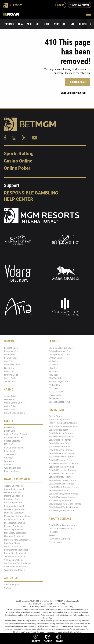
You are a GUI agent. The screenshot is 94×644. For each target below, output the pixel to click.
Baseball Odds (11, 348)
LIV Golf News (55, 358)
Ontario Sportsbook (13, 547)
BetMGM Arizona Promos (61, 433)
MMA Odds (9, 372)
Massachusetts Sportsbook (17, 516)
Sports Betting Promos (59, 420)
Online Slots (10, 410)
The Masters (10, 454)
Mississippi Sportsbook (15, 523)
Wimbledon (10, 461)
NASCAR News (56, 392)
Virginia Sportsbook (14, 560)
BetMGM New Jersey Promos (62, 480)
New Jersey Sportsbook (15, 533)
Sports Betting (19, 154)
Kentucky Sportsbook (14, 506)
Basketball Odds (12, 351)
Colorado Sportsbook (14, 489)
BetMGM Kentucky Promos (61, 453)
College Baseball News (59, 402)
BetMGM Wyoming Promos (62, 511)
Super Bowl (9, 451)
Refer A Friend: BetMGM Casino (63, 426)
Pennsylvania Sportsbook (16, 550)
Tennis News (55, 398)
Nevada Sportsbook (14, 530)
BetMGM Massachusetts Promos (64, 464)
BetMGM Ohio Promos (59, 490)
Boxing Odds (10, 355)
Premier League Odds (59, 382)
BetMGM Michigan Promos (61, 467)
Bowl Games (10, 427)
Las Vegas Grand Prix (14, 438)
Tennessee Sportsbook (15, 557)
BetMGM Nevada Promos (61, 477)
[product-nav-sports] (36, 639)
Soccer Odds (10, 378)
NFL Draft (9, 444)
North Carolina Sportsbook (17, 540)
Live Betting (10, 368)
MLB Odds (53, 361)
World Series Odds (13, 468)
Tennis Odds (10, 382)
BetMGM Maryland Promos (61, 460)
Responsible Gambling (31, 193)
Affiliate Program (12, 585)
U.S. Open (9, 458)
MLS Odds (53, 365)
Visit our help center (73, 93)
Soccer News (55, 395)
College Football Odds (59, 355)
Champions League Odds (61, 348)
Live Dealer (9, 399)
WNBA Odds (55, 385)
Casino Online (18, 161)
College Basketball (13, 441)
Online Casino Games (14, 403)
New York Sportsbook (14, 536)
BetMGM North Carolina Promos (64, 487)
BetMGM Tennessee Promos (62, 497)
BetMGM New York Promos (61, 484)
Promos (9, 24)
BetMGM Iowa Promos (59, 447)
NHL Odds (54, 375)
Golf (47, 24)
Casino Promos (56, 416)
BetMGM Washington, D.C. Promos (65, 504)
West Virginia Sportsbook (16, 567)
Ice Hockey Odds (12, 365)
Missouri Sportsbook (14, 526)
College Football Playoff (16, 434)
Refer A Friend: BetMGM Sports (63, 423)
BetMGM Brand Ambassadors (63, 525)
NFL (38, 24)
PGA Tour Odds (56, 378)
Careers (8, 588)
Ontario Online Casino (15, 413)
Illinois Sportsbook (13, 493)
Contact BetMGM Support (61, 529)
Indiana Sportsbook (13, 496)
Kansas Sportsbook (13, 503)
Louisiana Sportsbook (15, 509)
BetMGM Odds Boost (58, 430)
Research (53, 535)
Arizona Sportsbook (14, 486)
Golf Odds (9, 361)
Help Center (19, 199)
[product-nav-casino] (48, 639)
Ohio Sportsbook (12, 543)
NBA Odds (54, 368)
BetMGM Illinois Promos (60, 440)
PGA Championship (14, 448)
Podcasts (53, 532)
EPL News (53, 388)
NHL (73, 24)
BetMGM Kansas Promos (61, 450)
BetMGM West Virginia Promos (63, 507)
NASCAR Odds (11, 375)
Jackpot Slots (11, 396)
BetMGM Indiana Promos (61, 443)
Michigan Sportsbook (14, 519)
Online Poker (17, 168)
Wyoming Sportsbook (14, 570)
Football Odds (11, 358)
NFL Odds (53, 372)
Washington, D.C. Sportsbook (18, 563)
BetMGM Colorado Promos (61, 437)
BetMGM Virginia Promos (61, 501)
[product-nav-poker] (59, 639)
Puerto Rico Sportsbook (15, 553)
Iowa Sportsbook (12, 499)
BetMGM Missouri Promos (61, 474)
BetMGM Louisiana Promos (62, 457)
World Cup (60, 24)
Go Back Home (78, 82)
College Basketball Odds (60, 351)
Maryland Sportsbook (14, 513)
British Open (10, 431)
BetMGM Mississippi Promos (62, 470)
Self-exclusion (55, 542)
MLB (29, 24)
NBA (20, 24)
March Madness (12, 471)
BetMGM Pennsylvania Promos (63, 494)
